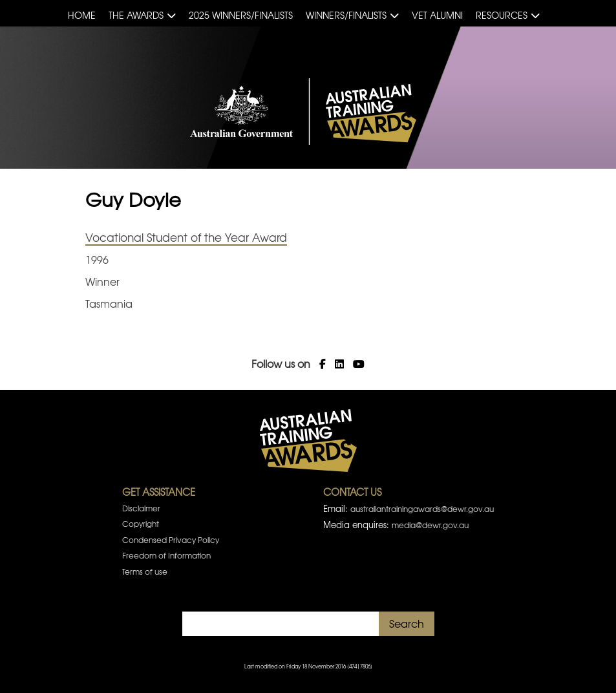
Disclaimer (141, 508)
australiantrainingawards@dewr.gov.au (422, 509)
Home (82, 15)
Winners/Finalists (346, 15)
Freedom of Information (166, 555)
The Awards (136, 15)
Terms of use (145, 571)
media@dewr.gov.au (430, 525)
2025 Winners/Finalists (241, 15)
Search (407, 623)
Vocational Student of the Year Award (186, 237)
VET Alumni (437, 15)
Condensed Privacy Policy (171, 540)
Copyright (141, 524)
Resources (502, 15)
